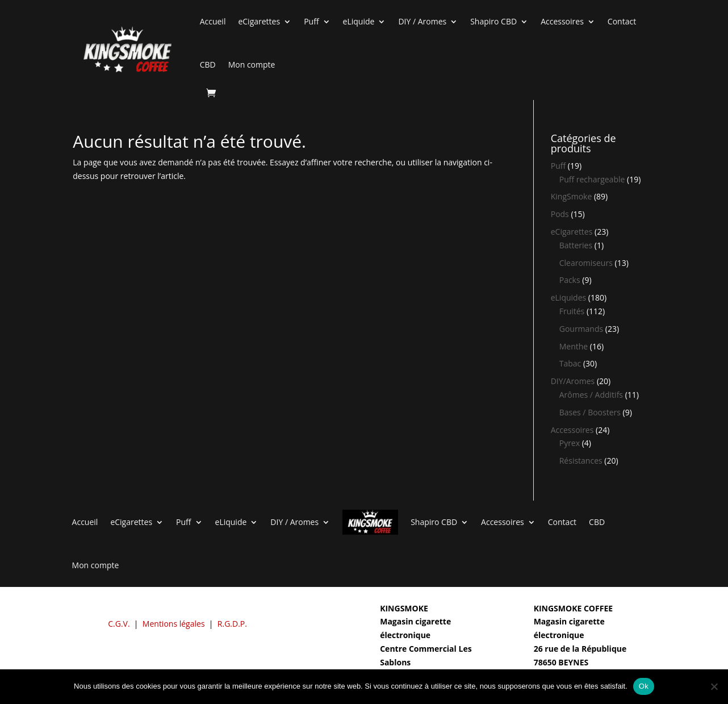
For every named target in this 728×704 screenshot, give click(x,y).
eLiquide (359, 21)
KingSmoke (572, 196)
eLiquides (569, 297)
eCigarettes (259, 21)
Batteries (576, 245)
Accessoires (562, 21)
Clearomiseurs (586, 263)
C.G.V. (119, 624)
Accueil (213, 21)
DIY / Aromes (422, 21)
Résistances (581, 461)
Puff (311, 21)
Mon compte (252, 64)
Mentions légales (174, 624)
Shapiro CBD (493, 21)
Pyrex (570, 443)
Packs (570, 280)
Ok (644, 686)
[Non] (714, 686)
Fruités (572, 311)
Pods (560, 214)
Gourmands (581, 329)
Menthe (574, 346)
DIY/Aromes (573, 381)
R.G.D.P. (232, 624)
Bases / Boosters (590, 412)
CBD (208, 64)
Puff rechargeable (592, 179)
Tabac (570, 363)
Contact (622, 21)
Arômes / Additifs (591, 395)
